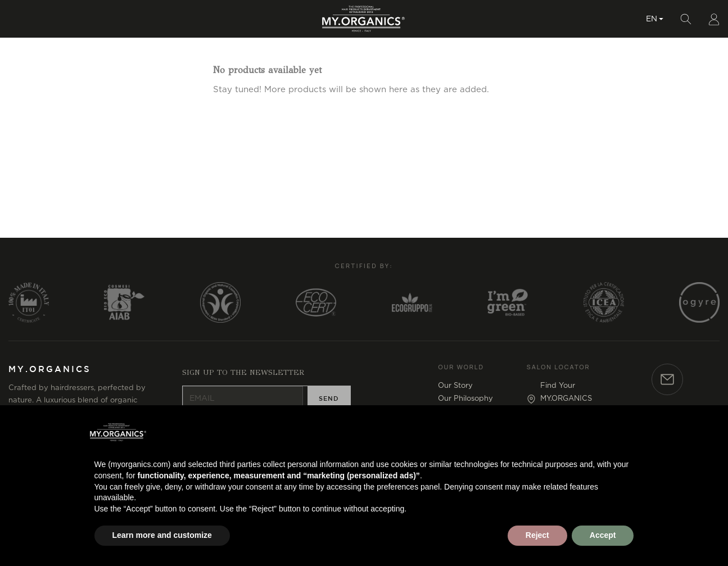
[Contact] (667, 405)
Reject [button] (537, 535)
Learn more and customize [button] (162, 535)
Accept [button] (603, 535)
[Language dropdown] (655, 31)
